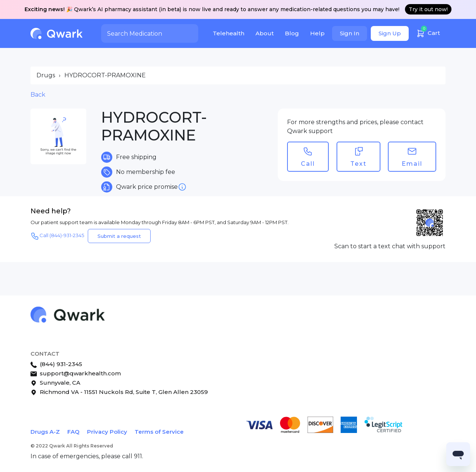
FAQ (73, 432)
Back (38, 95)
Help (317, 33)
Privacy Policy (107, 432)
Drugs (46, 75)
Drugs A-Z (45, 432)
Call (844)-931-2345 (57, 236)
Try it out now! (428, 9)
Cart (428, 32)
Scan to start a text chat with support (390, 246)
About (265, 33)
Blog (292, 33)
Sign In (350, 33)
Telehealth (229, 33)
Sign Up (390, 33)
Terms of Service (159, 432)
